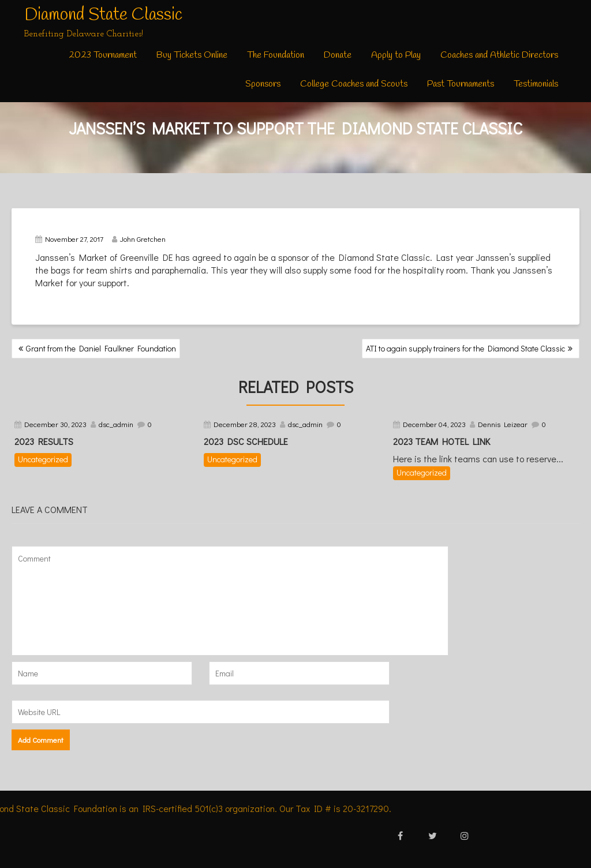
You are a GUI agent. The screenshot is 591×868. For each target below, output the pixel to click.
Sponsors (263, 84)
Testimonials (536, 84)
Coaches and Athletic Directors (499, 55)
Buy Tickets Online (192, 55)
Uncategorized (43, 459)
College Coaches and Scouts (354, 84)
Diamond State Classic (103, 15)
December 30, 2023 (55, 424)
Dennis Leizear (503, 424)
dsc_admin (116, 424)
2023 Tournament (103, 55)
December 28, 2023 (245, 424)
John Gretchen (139, 239)
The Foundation (276, 55)
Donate (338, 55)
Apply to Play (396, 55)
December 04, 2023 (434, 424)
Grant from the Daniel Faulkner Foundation (101, 348)
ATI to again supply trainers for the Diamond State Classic (465, 348)
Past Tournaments (461, 84)
